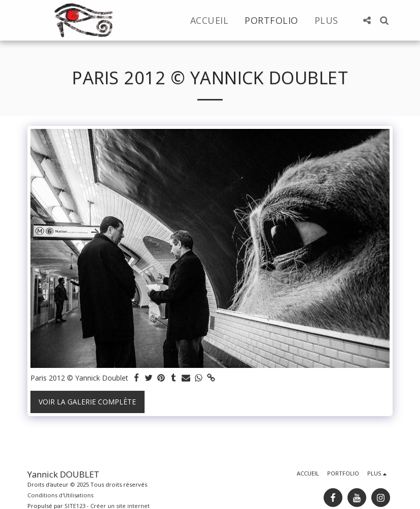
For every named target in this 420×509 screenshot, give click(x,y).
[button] (367, 20)
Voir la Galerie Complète (87, 402)
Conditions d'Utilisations (60, 495)
